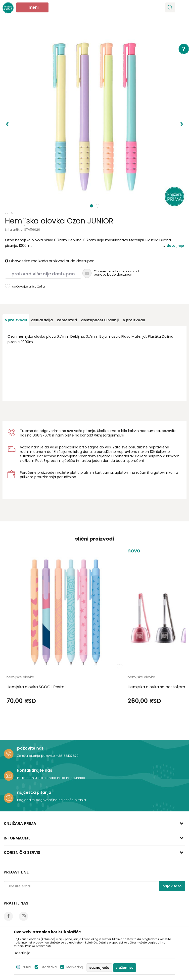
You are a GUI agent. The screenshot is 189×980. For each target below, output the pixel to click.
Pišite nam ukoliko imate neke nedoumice (51, 778)
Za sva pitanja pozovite (37, 756)
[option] (94, 117)
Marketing (75, 967)
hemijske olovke (20, 677)
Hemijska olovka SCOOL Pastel (36, 687)
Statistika (49, 967)
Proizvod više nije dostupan (43, 274)
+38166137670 (67, 756)
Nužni (27, 967)
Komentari (67, 320)
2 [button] (98, 206)
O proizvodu (16, 320)
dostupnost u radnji (100, 320)
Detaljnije (175, 246)
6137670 (44, 435)
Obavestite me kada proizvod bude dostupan (50, 261)
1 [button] (92, 206)
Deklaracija (42, 320)
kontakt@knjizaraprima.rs (102, 435)
